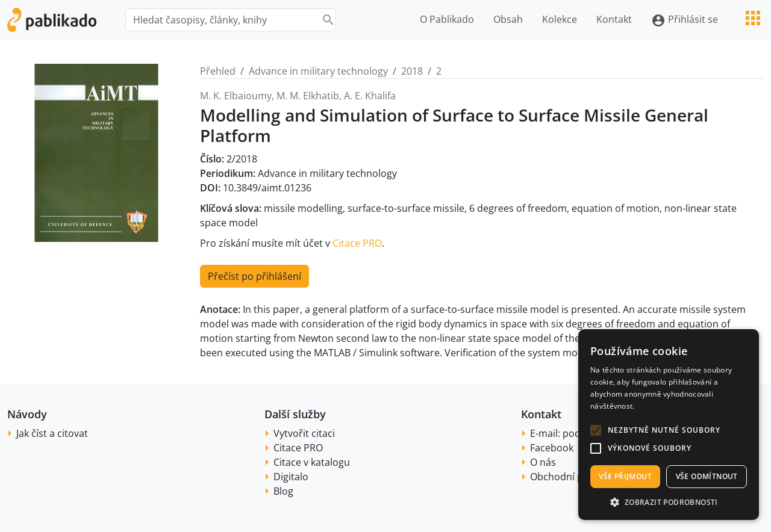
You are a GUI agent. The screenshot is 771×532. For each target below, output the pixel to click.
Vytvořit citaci (304, 433)
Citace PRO (357, 243)
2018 (412, 71)
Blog (283, 491)
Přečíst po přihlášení (254, 276)
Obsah (508, 19)
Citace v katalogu (312, 462)
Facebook (552, 448)
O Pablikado (447, 19)
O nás (543, 462)
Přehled (218, 71)
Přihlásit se (685, 20)
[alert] (669, 425)
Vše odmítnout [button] (707, 476)
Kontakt (614, 19)
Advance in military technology (318, 71)
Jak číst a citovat (52, 433)
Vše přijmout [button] (625, 476)
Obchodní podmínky (576, 477)
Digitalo (291, 477)
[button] (596, 430)
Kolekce (560, 19)
